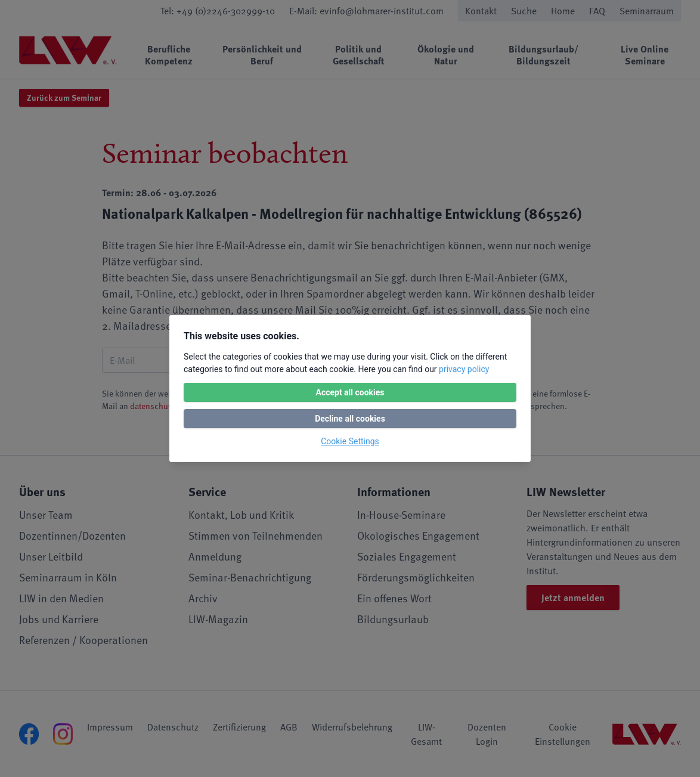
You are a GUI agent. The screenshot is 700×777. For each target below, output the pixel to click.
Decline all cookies (350, 419)
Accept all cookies (350, 392)
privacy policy (464, 369)
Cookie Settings (350, 441)
